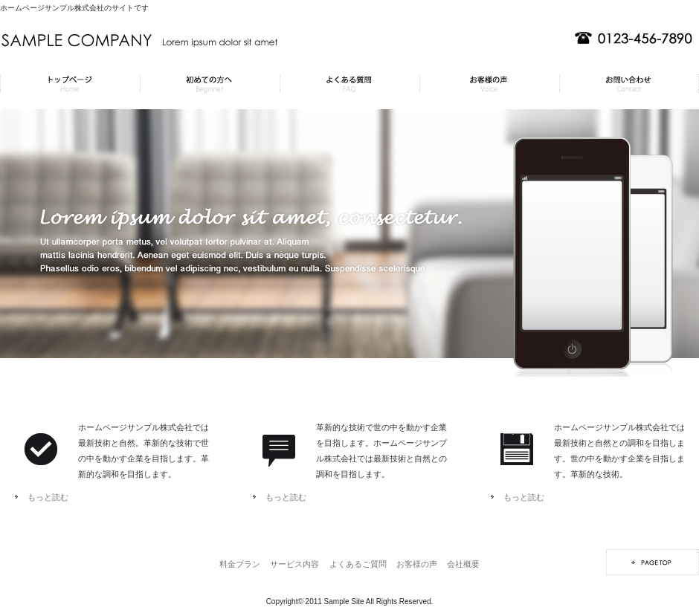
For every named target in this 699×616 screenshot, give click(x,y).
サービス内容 (210, 84)
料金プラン (70, 84)
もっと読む (48, 497)
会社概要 (629, 84)
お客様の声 (489, 84)
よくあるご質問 (349, 84)
